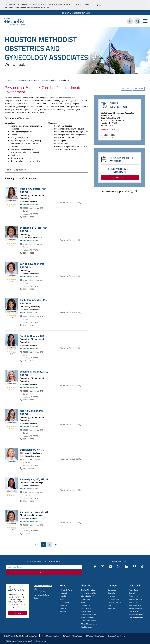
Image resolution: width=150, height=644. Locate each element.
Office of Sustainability (89, 624)
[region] (75, 5)
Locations (63, 611)
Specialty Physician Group (28, 80)
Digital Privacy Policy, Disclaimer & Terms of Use (21, 636)
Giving (83, 602)
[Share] (127, 89)
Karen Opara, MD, (34, 479)
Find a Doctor (134, 590)
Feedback (111, 608)
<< (36, 544)
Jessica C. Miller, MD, (32, 412)
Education (63, 605)
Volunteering (85, 605)
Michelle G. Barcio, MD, (33, 190)
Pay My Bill (133, 602)
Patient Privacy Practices (50, 636)
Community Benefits (88, 593)
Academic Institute (41, 592)
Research (63, 608)
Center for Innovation (88, 621)
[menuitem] (75, 13)
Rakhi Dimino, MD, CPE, (33, 302)
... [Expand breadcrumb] (14, 80)
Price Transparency (136, 618)
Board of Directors (87, 611)
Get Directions (107, 129)
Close (99, 5)
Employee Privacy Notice (116, 636)
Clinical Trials (134, 611)
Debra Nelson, (32, 450)
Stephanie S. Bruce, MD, (34, 229)
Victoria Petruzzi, (34, 512)
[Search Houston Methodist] (137, 21)
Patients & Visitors (66, 590)
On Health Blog (113, 599)
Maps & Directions (136, 599)
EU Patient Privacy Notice (95, 636)
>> (56, 544)
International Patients (42, 595)
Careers (37, 598)
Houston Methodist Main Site (75, 13)
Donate (18, 613)
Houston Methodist (88, 590)
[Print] (139, 89)
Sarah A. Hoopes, (34, 336)
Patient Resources (136, 608)
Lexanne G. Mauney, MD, (34, 373)
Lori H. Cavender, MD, (32, 265)
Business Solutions (136, 615)
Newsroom (112, 596)
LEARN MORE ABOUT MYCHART (120, 170)
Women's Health (49, 80)
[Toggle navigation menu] (145, 21)
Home (7, 80)
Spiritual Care (86, 608)
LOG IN (120, 178)
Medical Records (135, 605)
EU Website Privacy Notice (73, 636)
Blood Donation (86, 627)
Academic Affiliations (88, 615)
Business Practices (88, 618)
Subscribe (44, 572)
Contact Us (112, 590)
